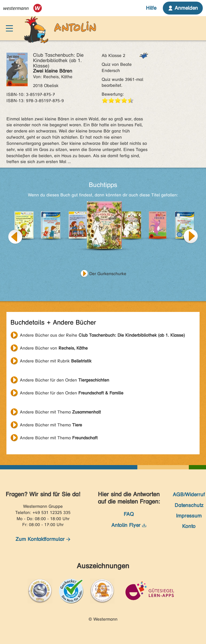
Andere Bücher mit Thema (60, 412)
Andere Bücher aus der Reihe (102, 335)
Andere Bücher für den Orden (65, 380)
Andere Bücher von (54, 348)
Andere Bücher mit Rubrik (56, 361)
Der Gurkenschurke (108, 274)
